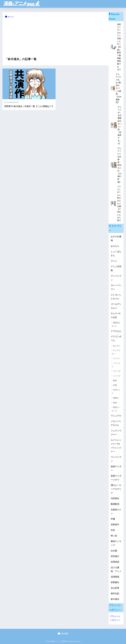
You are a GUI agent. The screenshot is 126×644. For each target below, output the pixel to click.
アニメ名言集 (116, 268)
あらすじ (117, 346)
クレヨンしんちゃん (116, 297)
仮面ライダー (116, 469)
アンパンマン (116, 278)
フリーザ (117, 371)
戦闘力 (116, 398)
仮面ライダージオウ (116, 478)
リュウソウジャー (116, 433)
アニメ (114, 261)
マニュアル (116, 416)
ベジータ (117, 376)
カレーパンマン (116, 287)
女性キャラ (116, 391)
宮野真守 (115, 525)
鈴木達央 (115, 599)
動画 (115, 380)
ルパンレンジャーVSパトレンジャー (116, 446)
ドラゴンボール (116, 339)
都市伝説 (115, 594)
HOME (63, 634)
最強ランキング (116, 409)
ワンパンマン (116, 459)
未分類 (114, 551)
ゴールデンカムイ (116, 306)
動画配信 (115, 504)
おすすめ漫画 (116, 239)
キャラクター (116, 352)
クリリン (117, 358)
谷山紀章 (115, 588)
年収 (113, 530)
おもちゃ (115, 246)
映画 (115, 403)
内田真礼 (115, 498)
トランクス (116, 365)
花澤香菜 (115, 577)
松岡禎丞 (115, 562)
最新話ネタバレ (116, 324)
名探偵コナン (116, 512)
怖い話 (114, 536)
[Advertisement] (56, 38)
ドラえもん (116, 331)
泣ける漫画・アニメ (116, 569)
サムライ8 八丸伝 (115, 315)
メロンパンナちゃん (116, 423)
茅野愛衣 (115, 582)
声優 (115, 385)
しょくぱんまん (116, 254)
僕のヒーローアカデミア (116, 489)
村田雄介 (115, 556)
